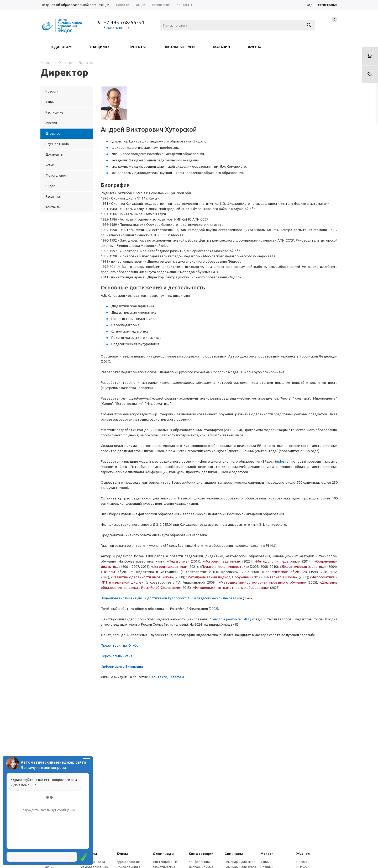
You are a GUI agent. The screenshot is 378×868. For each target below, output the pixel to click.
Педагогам (61, 47)
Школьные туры (179, 47)
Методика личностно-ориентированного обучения (263, 582)
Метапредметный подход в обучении (219, 577)
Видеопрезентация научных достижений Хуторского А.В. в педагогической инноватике (171, 598)
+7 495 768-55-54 (124, 22)
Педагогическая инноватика (224, 566)
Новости (303, 862)
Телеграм (176, 677)
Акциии (266, 862)
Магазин (222, 47)
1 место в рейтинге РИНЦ (230, 619)
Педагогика (178, 561)
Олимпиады (164, 854)
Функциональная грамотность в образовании (231, 588)
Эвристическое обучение (284, 572)
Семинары (234, 854)
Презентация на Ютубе (120, 645)
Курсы (122, 854)
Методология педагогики (277, 561)
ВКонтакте (158, 677)
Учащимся (100, 47)
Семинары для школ (240, 862)
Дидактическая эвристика (303, 566)
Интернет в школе (281, 577)
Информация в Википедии (122, 666)
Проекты (137, 47)
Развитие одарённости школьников (142, 577)
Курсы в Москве (129, 862)
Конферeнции (201, 854)
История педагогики (222, 561)
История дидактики (169, 566)
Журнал (255, 47)
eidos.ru (282, 461)
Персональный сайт (117, 656)
